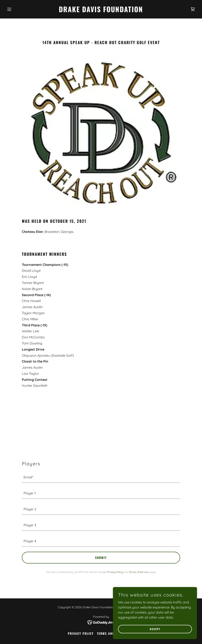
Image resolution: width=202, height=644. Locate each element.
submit (101, 558)
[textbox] (101, 477)
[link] (101, 11)
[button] (19, 9)
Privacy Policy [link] (115, 572)
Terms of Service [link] (139, 572)
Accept (155, 629)
